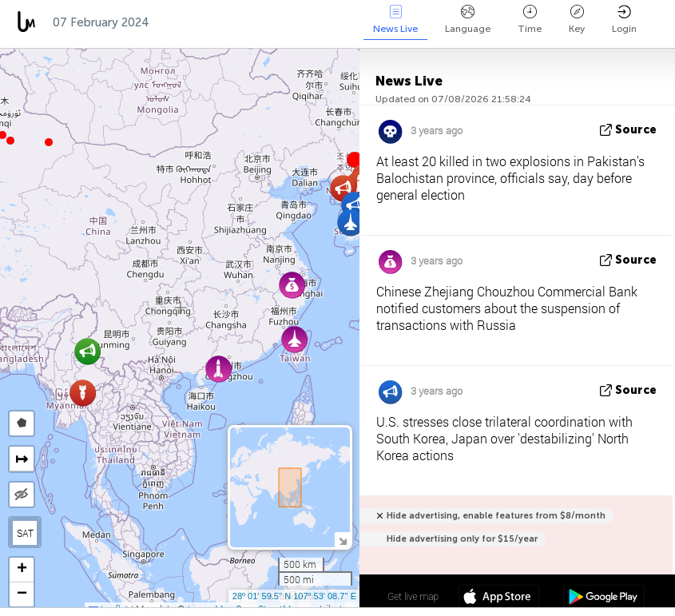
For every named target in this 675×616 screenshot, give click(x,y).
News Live (395, 20)
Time (530, 20)
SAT (25, 533)
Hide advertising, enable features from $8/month (496, 516)
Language (468, 20)
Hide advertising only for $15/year (462, 539)
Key (577, 20)
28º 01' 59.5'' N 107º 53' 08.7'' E (294, 596)
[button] (10, 141)
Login (624, 20)
